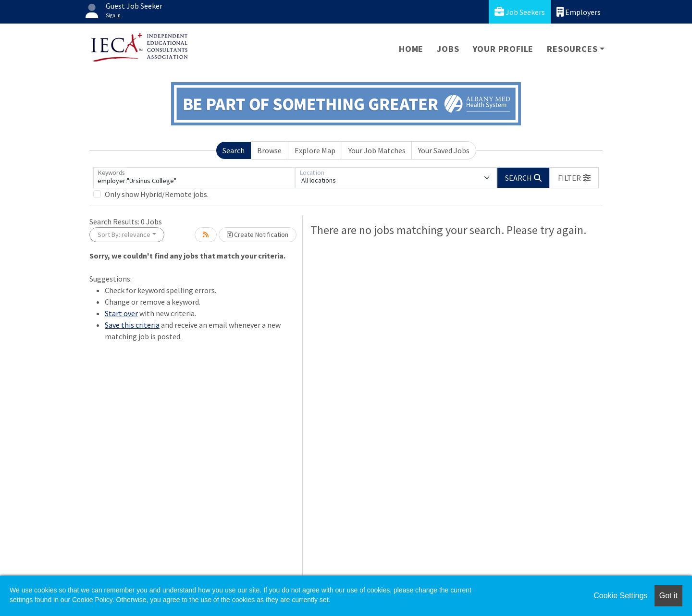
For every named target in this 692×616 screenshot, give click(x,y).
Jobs (448, 49)
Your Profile (503, 49)
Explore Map (315, 150)
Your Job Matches (377, 150)
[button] (574, 178)
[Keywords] (194, 178)
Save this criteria (132, 325)
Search (234, 150)
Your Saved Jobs (444, 150)
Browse (269, 150)
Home (411, 49)
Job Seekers (520, 12)
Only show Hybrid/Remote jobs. (157, 194)
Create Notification (258, 234)
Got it (668, 596)
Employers (579, 12)
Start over (121, 313)
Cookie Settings (620, 596)
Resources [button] (572, 49)
